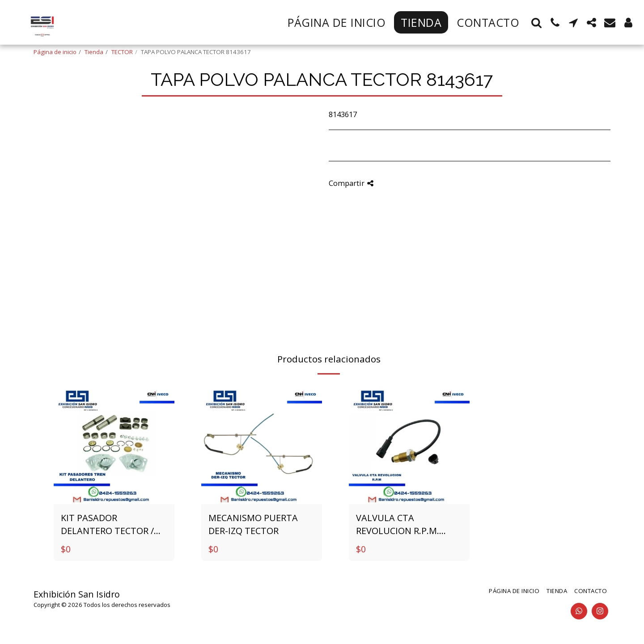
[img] (114, 444)
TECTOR (122, 52)
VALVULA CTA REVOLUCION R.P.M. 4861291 (398, 525)
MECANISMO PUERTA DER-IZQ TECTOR (253, 524)
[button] (536, 23)
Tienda (94, 52)
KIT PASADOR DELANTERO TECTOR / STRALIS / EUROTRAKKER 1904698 (113, 525)
